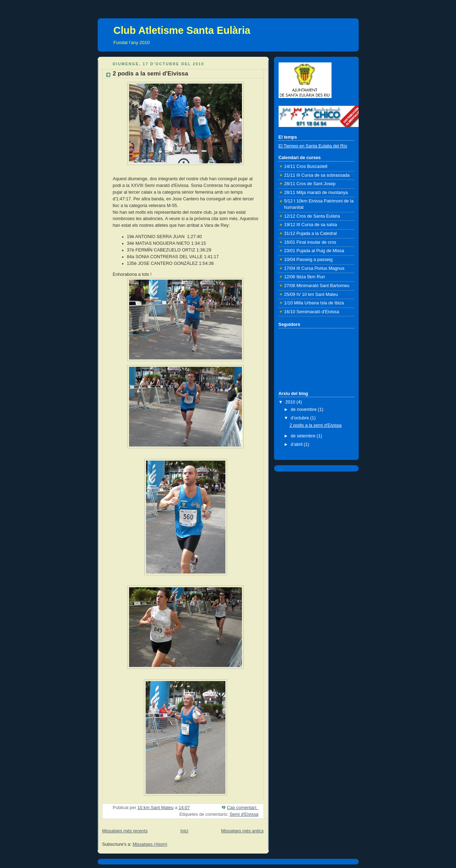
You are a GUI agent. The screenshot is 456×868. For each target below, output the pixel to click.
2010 (291, 402)
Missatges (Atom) (150, 844)
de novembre (304, 409)
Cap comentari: (242, 808)
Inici (184, 831)
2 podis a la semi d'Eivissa (151, 74)
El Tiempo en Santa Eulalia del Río (313, 146)
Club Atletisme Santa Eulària (182, 30)
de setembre (304, 436)
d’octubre (300, 418)
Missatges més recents (125, 831)
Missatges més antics (242, 831)
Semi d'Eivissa (244, 814)
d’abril (297, 444)
